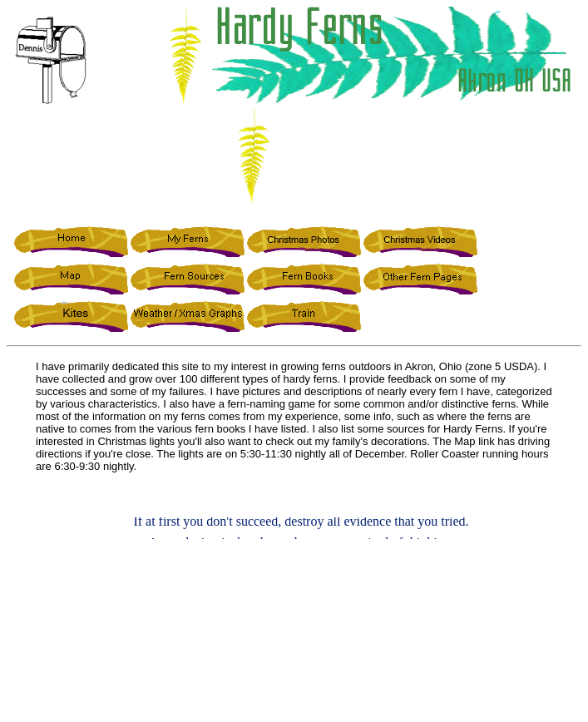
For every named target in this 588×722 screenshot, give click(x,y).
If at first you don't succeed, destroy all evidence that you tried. (301, 523)
